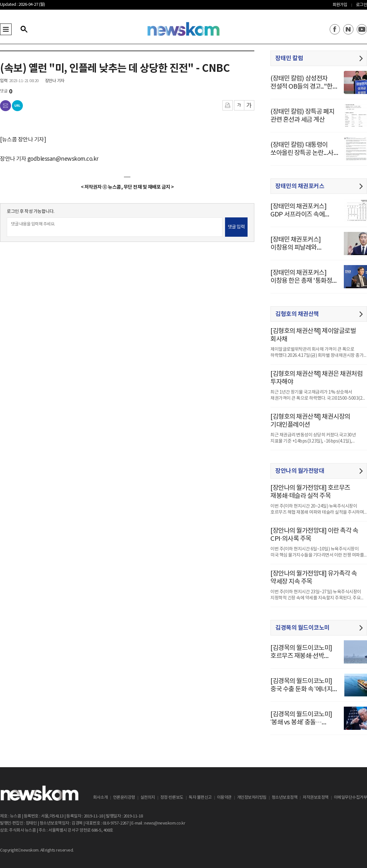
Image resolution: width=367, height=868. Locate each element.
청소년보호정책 (285, 798)
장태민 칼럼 (289, 58)
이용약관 (224, 798)
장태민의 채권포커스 (300, 186)
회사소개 (100, 798)
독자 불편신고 (200, 798)
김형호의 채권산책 (297, 314)
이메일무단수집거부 (351, 798)
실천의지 (148, 798)
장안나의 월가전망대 (300, 471)
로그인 (362, 5)
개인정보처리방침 (252, 798)
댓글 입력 (236, 227)
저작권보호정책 (316, 798)
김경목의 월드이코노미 (302, 628)
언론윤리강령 (124, 798)
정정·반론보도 (172, 798)
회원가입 (340, 5)
